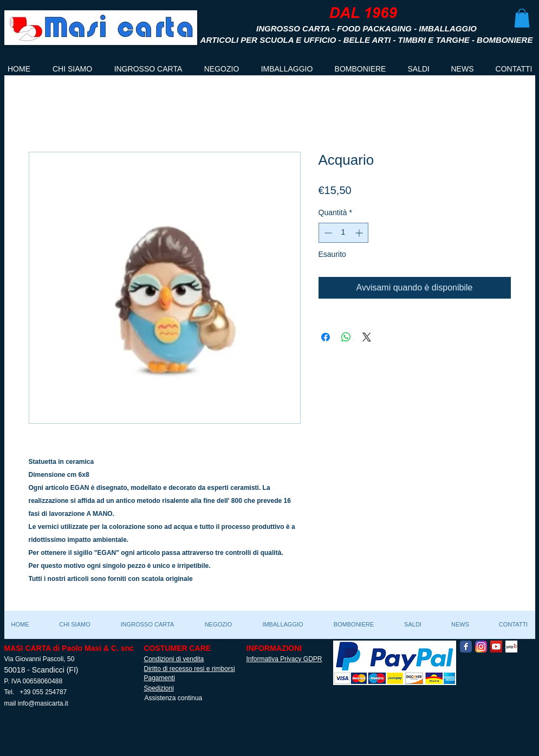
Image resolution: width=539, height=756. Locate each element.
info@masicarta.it (43, 703)
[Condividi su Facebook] (326, 337)
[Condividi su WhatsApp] (346, 337)
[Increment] (360, 233)
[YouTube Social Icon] (496, 647)
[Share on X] (367, 337)
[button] (522, 18)
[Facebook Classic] (466, 647)
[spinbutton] (343, 233)
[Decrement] (327, 233)
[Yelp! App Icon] (511, 647)
